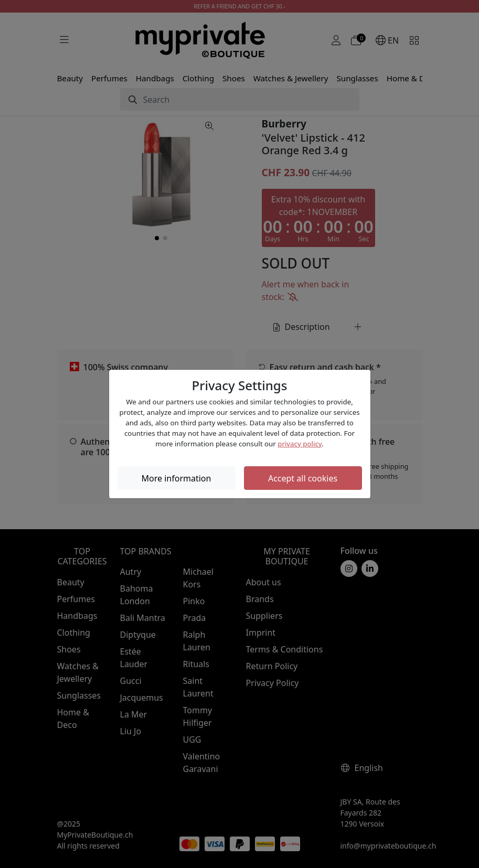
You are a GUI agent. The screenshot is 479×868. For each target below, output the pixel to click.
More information (177, 478)
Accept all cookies (303, 478)
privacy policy (300, 444)
